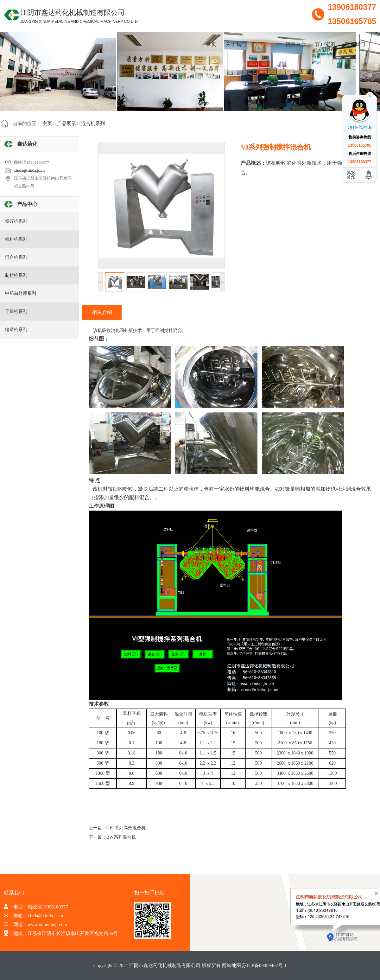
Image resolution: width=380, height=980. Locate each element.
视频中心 (295, 44)
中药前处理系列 (21, 293)
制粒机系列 (16, 275)
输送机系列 (16, 330)
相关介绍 (102, 312)
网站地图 (231, 965)
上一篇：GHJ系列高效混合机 (117, 828)
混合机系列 (93, 124)
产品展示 (266, 44)
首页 (211, 44)
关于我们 (236, 44)
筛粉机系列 (16, 239)
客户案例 (325, 44)
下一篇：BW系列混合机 (112, 837)
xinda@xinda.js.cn (29, 170)
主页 (47, 124)
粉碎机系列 (16, 221)
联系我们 (355, 44)
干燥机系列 (16, 312)
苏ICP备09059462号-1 (264, 965)
